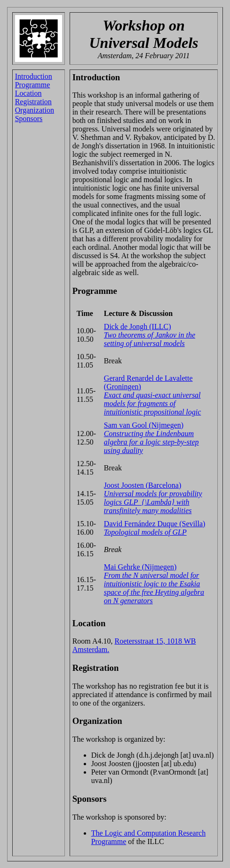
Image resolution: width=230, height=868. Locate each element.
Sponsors (29, 119)
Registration (33, 102)
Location (28, 93)
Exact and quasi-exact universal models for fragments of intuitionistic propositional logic (153, 403)
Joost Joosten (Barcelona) (143, 485)
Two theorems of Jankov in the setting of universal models (150, 339)
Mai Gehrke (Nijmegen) (140, 567)
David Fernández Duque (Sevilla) (155, 524)
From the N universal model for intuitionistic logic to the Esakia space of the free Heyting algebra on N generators (154, 588)
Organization (35, 110)
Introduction (34, 76)
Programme (33, 85)
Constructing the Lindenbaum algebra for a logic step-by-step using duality (151, 442)
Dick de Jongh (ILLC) (138, 326)
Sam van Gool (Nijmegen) (144, 425)
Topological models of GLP (145, 532)
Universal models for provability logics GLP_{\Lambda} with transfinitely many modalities (153, 502)
